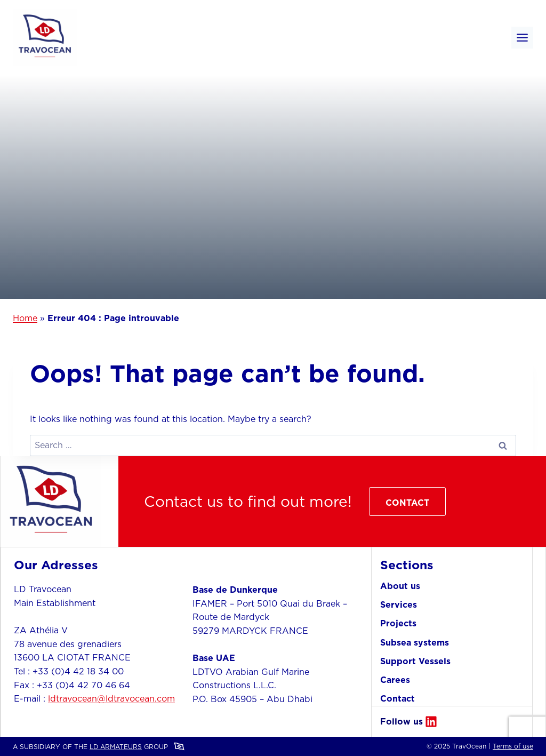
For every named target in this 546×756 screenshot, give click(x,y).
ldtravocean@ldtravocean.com (111, 698)
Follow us (402, 721)
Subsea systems (415, 642)
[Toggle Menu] (522, 38)
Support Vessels (415, 661)
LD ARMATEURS (116, 747)
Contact (398, 698)
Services (399, 604)
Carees (395, 680)
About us (400, 586)
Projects (398, 623)
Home (25, 318)
